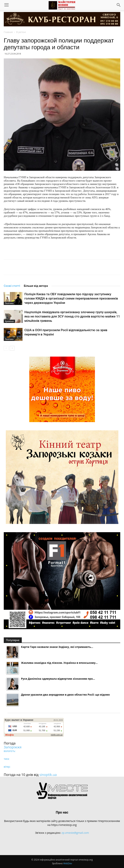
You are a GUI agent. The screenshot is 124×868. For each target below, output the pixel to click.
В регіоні (21, 32)
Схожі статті (12, 286)
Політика (9, 303)
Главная (8, 32)
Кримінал (9, 321)
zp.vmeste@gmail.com (75, 833)
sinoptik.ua (48, 775)
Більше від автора (36, 286)
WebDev (68, 863)
